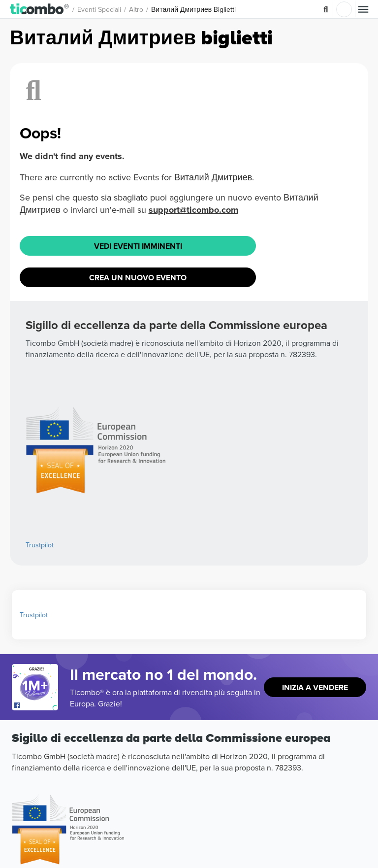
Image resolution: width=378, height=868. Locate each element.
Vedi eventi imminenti (138, 246)
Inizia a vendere (315, 687)
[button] (40, 9)
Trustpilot (40, 545)
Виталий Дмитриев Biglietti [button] (193, 9)
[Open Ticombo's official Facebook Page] (36, 705)
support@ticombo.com (193, 210)
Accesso (344, 9)
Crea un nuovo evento (138, 278)
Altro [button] (136, 9)
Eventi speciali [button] (99, 9)
